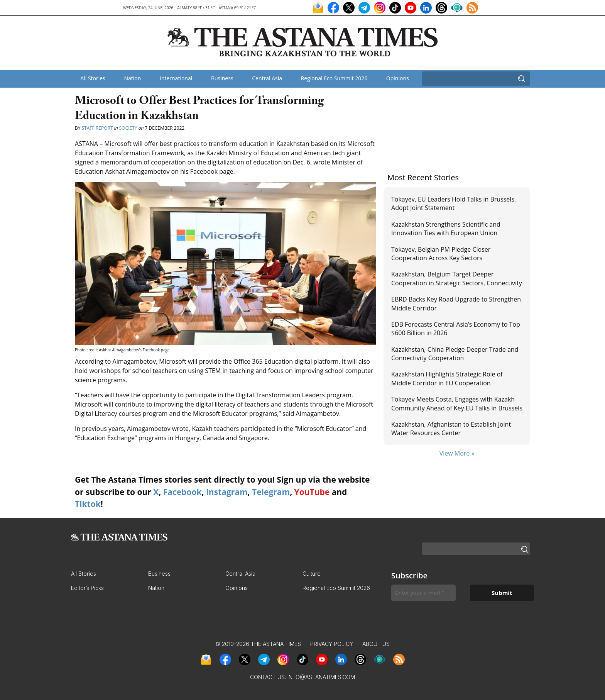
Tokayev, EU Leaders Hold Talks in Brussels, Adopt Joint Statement (454, 203)
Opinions (398, 78)
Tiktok (88, 504)
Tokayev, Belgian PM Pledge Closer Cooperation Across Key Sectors (441, 254)
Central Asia (267, 78)
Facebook (183, 492)
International (176, 78)
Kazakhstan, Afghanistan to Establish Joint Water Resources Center (451, 429)
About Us (376, 644)
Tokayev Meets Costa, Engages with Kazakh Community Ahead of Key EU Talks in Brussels (457, 403)
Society (128, 128)
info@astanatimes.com (321, 677)
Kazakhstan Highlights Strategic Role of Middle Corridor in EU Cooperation (447, 378)
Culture (312, 574)
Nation (132, 78)
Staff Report (97, 128)
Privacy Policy (332, 644)
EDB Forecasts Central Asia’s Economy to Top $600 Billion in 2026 (456, 329)
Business (222, 78)
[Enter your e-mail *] (423, 593)
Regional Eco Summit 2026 (334, 78)
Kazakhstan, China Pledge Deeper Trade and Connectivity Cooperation (455, 354)
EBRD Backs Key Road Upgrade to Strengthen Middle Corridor (456, 303)
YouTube (312, 492)
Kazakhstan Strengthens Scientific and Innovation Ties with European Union (446, 229)
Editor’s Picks (87, 588)
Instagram (227, 492)
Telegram (271, 492)
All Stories (93, 78)
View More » (457, 453)
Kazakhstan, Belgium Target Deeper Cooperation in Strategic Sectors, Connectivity (457, 278)
